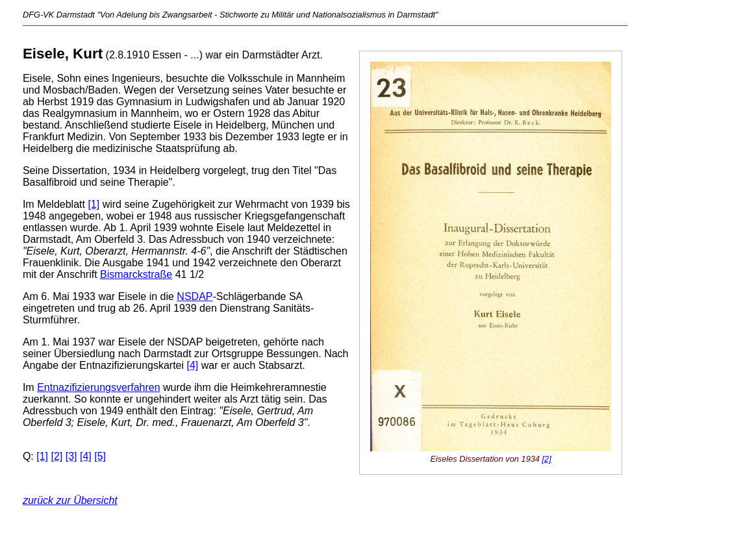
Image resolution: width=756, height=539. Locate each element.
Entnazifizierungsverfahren (98, 387)
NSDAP (195, 296)
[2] (547, 459)
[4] (193, 365)
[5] (100, 456)
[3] (71, 456)
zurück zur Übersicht (70, 500)
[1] (94, 204)
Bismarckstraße (136, 274)
